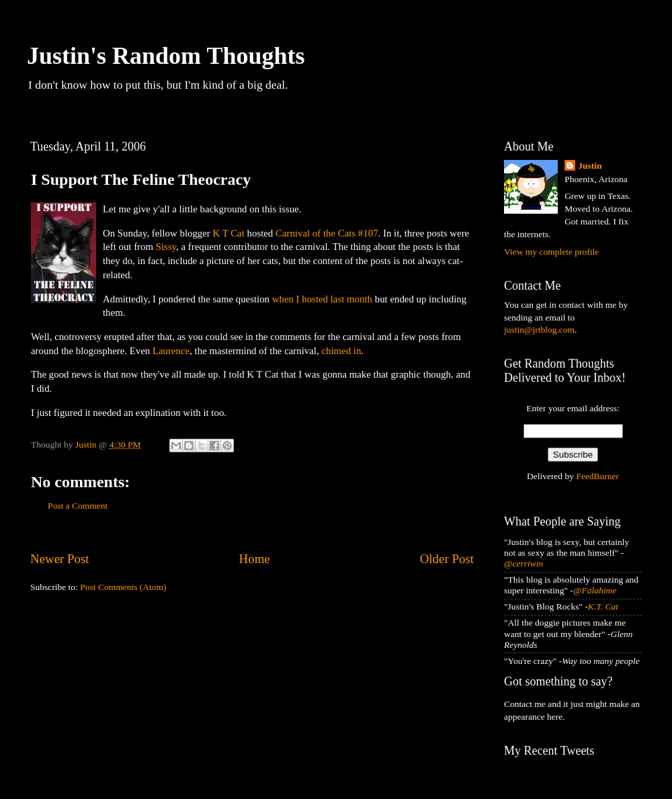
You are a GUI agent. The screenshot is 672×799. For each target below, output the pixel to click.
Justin (590, 166)
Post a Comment (78, 506)
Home (255, 559)
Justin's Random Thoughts (166, 56)
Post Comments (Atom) (123, 587)
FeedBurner (597, 476)
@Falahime (595, 590)
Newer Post (60, 559)
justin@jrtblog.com (539, 330)
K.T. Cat (603, 606)
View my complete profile (551, 252)
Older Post (447, 559)
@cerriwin (523, 563)
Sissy (166, 247)
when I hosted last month (322, 299)
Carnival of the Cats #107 (327, 233)
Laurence (171, 351)
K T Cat (229, 233)
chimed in (341, 351)
